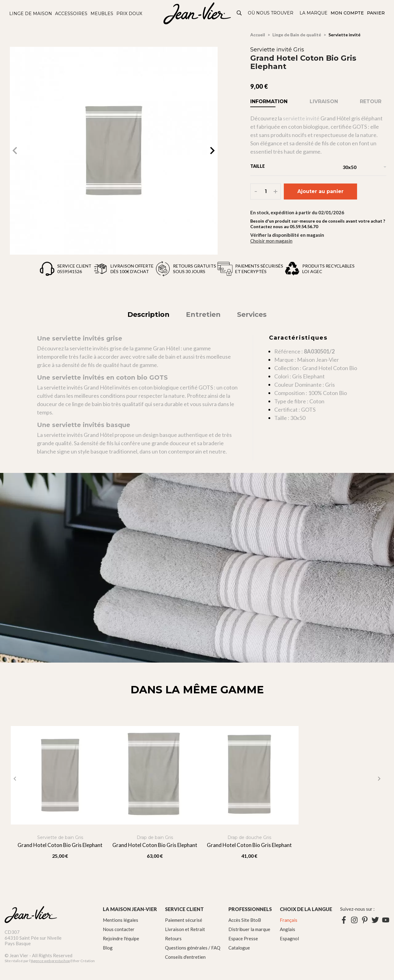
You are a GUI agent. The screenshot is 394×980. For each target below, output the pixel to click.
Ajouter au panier (320, 191)
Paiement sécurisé (184, 920)
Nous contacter (119, 929)
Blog (108, 948)
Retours (173, 938)
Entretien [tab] (203, 315)
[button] (212, 151)
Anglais (287, 929)
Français (289, 920)
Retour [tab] (371, 101)
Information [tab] (269, 101)
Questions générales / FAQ (193, 948)
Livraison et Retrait (185, 929)
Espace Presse (243, 938)
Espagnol (289, 938)
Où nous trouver (271, 13)
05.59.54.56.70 (304, 226)
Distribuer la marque (249, 929)
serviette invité (301, 118)
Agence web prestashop (50, 961)
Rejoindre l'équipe (121, 938)
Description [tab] (149, 315)
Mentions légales (121, 920)
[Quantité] (266, 192)
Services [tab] (252, 315)
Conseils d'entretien (185, 957)
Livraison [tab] (324, 101)
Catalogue (239, 948)
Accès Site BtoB (245, 920)
